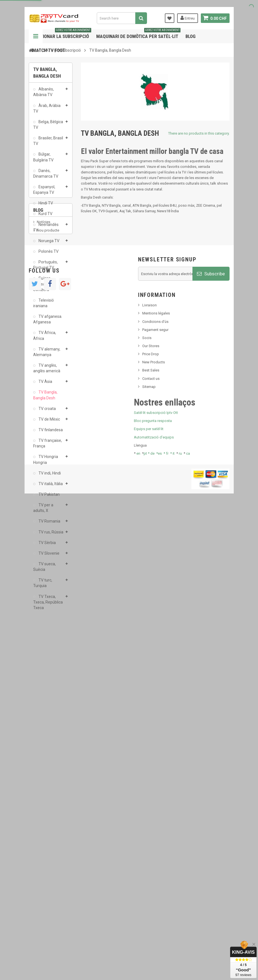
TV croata (47, 411)
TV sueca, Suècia (44, 570)
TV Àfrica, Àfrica (45, 338)
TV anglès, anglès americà (47, 371)
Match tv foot (49, 50)
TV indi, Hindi (49, 476)
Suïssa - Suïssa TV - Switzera (43, 287)
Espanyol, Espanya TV (44, 193)
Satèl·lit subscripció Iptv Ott (156, 885)
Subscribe (211, 746)
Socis (147, 810)
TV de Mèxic (49, 422)
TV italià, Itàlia (50, 487)
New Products (154, 835)
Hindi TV (45, 206)
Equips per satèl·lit (149, 902)
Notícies (44, 648)
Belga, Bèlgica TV (48, 128)
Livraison (150, 778)
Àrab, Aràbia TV (47, 111)
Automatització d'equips (154, 910)
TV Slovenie (49, 556)
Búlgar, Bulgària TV (43, 160)
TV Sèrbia (47, 545)
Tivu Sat (43, 687)
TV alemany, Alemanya (47, 355)
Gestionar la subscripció (62, 34)
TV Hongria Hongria (46, 462)
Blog (191, 36)
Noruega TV (49, 244)
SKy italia (44, 665)
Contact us (151, 851)
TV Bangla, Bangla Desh (45, 398)
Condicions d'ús (155, 794)
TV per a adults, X (43, 511)
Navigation (36, 36)
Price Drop (151, 827)
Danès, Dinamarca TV (46, 177)
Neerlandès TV (46, 230)
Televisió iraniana (44, 306)
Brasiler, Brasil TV (48, 144)
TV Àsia (45, 385)
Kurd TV (45, 217)
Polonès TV (48, 254)
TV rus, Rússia (50, 535)
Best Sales (151, 843)
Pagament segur (155, 802)
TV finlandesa (50, 433)
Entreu (188, 18)
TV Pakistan (49, 497)
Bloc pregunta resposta (153, 894)
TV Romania (49, 524)
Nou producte (48, 656)
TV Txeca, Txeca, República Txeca (48, 605)
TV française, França (48, 446)
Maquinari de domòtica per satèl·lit (138, 34)
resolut (42, 696)
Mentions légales (156, 786)
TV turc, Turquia (43, 586)
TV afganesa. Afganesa (48, 322)
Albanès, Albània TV (44, 95)
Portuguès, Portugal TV (45, 268)
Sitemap (149, 859)
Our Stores (151, 818)
